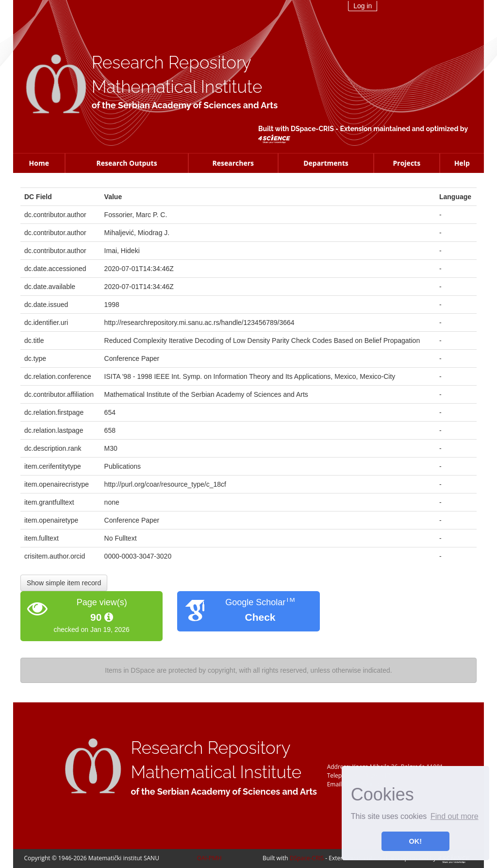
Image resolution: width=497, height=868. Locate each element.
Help (462, 163)
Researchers (233, 163)
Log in (363, 6)
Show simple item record (64, 583)
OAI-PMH (209, 858)
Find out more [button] (455, 816)
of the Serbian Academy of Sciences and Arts (185, 105)
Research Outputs (126, 163)
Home (39, 163)
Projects (407, 163)
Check (260, 617)
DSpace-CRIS (312, 129)
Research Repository (172, 62)
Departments (326, 163)
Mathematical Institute (177, 87)
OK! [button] (415, 841)
